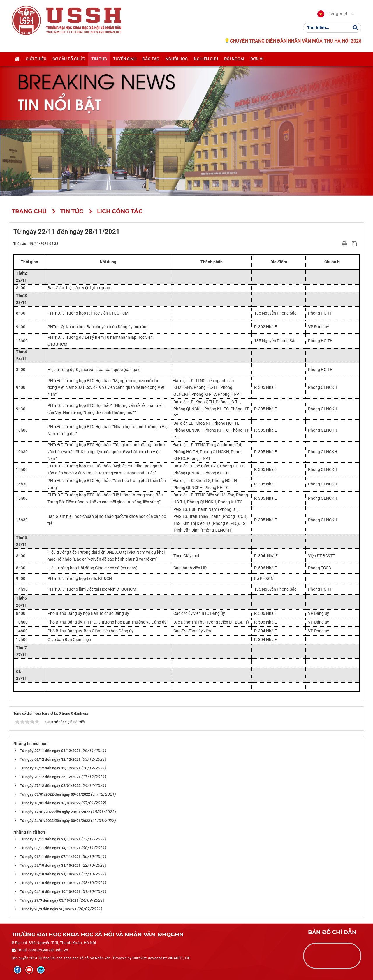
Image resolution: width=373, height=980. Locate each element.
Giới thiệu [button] (36, 59)
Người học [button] (177, 59)
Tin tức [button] (99, 59)
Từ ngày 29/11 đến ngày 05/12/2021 (50, 751)
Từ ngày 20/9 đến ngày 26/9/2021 (48, 909)
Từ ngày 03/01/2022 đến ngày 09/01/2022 (55, 794)
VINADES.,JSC (179, 958)
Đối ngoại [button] (234, 59)
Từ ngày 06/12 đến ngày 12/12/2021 (50, 759)
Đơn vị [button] (257, 59)
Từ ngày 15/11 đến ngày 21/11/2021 (50, 839)
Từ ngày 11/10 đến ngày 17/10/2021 (50, 883)
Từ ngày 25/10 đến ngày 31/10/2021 (50, 865)
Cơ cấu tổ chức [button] (69, 59)
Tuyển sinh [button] (125, 59)
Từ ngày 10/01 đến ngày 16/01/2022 (50, 803)
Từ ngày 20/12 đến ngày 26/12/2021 (50, 777)
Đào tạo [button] (151, 59)
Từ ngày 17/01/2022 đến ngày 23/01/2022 (55, 812)
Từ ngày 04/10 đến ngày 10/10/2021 (50, 892)
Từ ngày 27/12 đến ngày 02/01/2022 (50, 786)
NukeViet (139, 958)
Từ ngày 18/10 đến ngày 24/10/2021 (50, 874)
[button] (332, 14)
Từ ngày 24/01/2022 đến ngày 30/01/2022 (55, 821)
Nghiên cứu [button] (206, 59)
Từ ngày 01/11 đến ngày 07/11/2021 (50, 857)
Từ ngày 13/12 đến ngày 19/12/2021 (50, 768)
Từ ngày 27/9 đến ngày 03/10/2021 (49, 900)
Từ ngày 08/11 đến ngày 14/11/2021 (50, 848)
